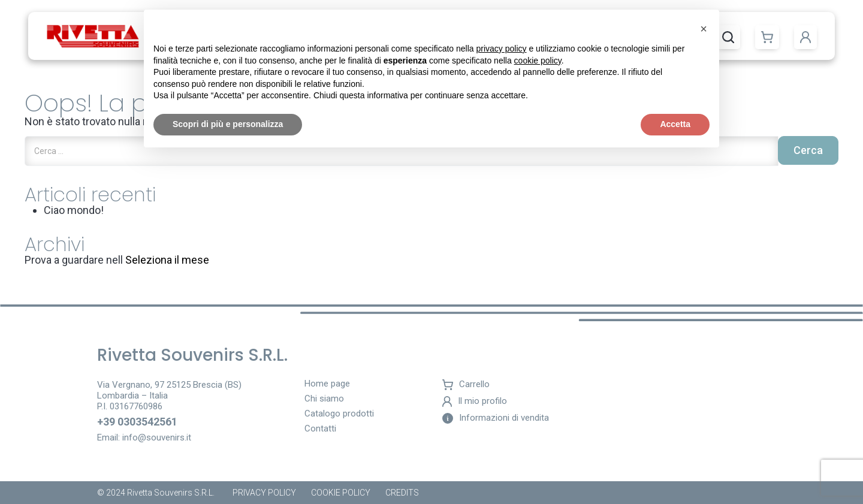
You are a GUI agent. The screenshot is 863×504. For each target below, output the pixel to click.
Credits (402, 493)
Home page (327, 384)
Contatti (320, 429)
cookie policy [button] (538, 61)
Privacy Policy (264, 493)
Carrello (466, 385)
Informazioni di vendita (496, 418)
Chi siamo (324, 399)
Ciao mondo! (74, 210)
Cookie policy (341, 493)
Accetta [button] (675, 124)
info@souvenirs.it (157, 437)
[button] (767, 37)
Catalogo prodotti (339, 414)
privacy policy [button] (502, 49)
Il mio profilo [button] (475, 402)
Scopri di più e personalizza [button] (228, 124)
